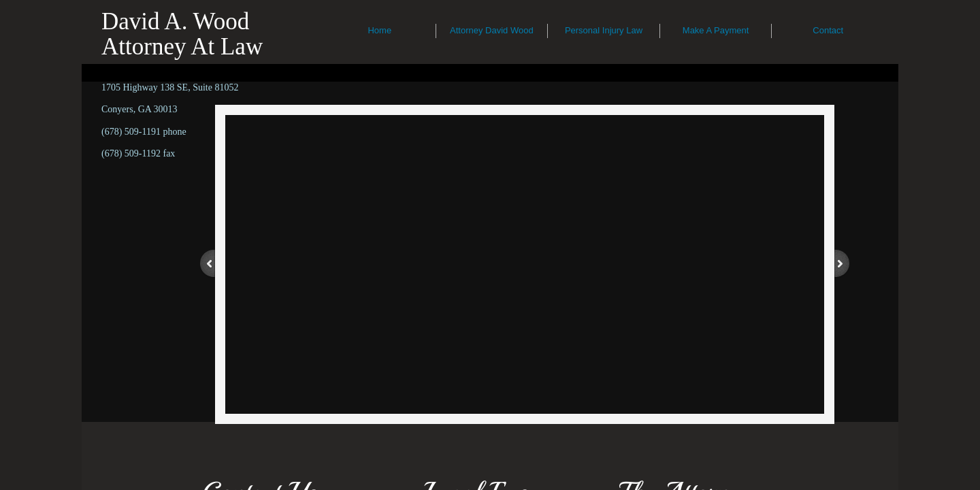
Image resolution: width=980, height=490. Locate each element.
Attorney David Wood (492, 30)
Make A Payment (716, 30)
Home (379, 30)
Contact (828, 30)
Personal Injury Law (604, 30)
